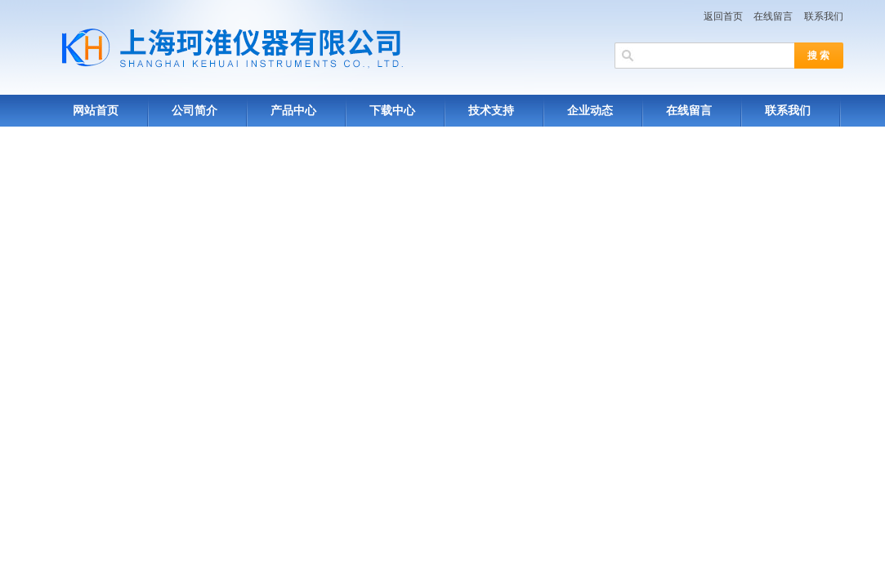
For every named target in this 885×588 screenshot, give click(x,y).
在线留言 (773, 16)
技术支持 (491, 111)
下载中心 (392, 111)
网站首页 (96, 111)
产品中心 (293, 111)
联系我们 (824, 16)
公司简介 (194, 111)
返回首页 (723, 16)
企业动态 (590, 111)
